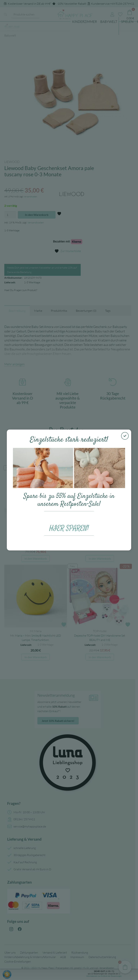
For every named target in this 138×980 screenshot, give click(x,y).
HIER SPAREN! (69, 528)
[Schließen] (125, 436)
